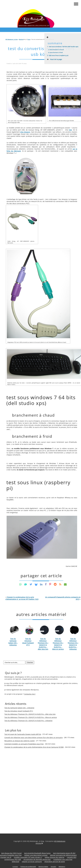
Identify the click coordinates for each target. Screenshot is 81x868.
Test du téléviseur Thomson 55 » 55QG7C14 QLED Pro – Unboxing (73, 644)
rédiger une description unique (36, 855)
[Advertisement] (13, 788)
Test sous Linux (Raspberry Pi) (58, 55)
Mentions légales (43, 867)
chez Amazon (25, 132)
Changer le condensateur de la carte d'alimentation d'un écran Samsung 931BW (34, 747)
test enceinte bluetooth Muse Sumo (37, 853)
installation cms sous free (63, 859)
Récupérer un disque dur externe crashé (19, 741)
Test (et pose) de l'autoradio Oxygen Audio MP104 (23, 734)
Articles (39, 843)
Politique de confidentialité (28, 867)
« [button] (22, 598)
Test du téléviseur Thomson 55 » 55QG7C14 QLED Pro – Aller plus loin (43, 644)
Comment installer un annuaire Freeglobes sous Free (24, 744)
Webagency (62, 867)
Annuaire (53, 867)
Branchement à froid (55, 52)
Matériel (21, 39)
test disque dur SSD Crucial (11, 853)
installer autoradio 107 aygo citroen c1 (28, 857)
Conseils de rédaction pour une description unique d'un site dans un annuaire (34, 737)
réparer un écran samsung (32, 862)
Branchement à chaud (56, 50)
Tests (29, 39)
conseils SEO (72, 857)
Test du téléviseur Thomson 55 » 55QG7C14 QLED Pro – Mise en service (58, 644)
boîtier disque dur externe (55, 857)
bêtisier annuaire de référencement (63, 855)
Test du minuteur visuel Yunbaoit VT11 (28, 642)
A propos (15, 867)
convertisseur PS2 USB (13, 859)
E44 (70, 130)
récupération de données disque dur (37, 859)
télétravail (16, 862)
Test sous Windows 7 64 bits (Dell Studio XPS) (63, 47)
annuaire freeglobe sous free (11, 855)
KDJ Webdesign (60, 841)
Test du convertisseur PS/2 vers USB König (41, 51)
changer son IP (6, 857)
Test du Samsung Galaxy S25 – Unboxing (13, 642)
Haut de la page (54, 59)
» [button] (63, 598)
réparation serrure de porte (55, 862)
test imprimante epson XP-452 (64, 853)
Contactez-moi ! (30, 694)
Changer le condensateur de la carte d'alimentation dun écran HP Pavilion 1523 (22, 598)
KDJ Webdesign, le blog (12, 39)
